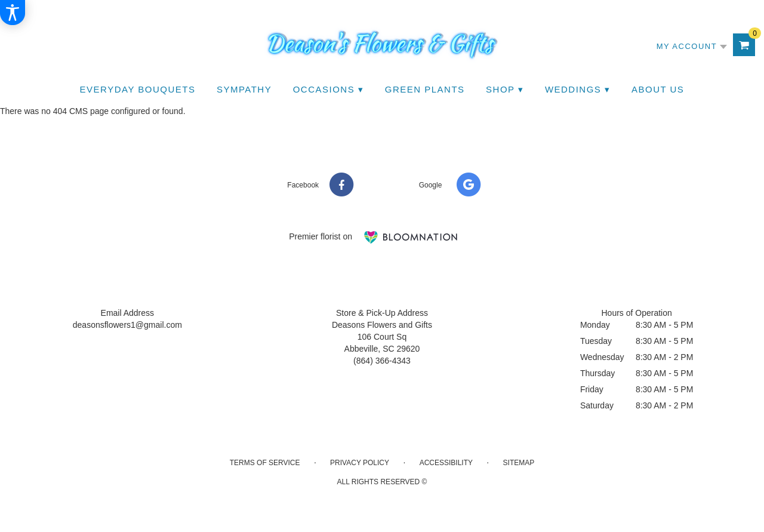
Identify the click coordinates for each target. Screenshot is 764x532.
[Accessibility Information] (13, 13)
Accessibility (446, 463)
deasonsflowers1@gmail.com (127, 325)
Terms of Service (265, 463)
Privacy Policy (360, 463)
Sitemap (519, 463)
